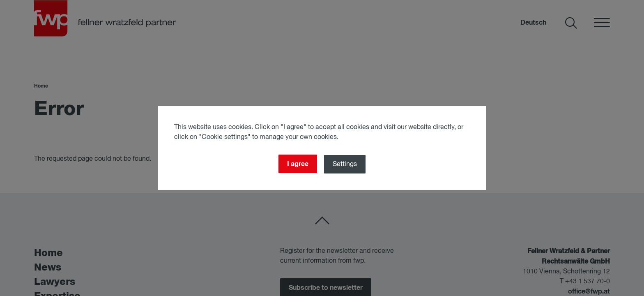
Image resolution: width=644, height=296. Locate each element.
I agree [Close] (298, 164)
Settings (345, 164)
